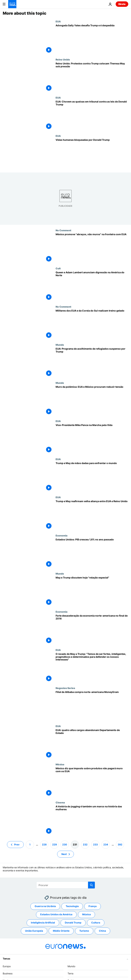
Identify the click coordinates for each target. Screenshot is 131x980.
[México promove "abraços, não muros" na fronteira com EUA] (92, 248)
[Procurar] (66, 885)
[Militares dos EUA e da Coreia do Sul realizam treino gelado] (92, 324)
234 (106, 844)
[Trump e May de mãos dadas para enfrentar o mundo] (92, 477)
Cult (58, 268)
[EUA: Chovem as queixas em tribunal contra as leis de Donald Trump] (92, 115)
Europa (7, 966)
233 (95, 844)
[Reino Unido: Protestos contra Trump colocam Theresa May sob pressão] (92, 77)
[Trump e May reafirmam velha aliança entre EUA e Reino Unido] (92, 515)
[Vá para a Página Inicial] (12, 4)
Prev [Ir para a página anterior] (17, 844)
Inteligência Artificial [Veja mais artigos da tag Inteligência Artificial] (43, 923)
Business (8, 973)
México (60, 764)
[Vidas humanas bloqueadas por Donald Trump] (92, 153)
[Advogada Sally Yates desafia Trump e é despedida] (92, 39)
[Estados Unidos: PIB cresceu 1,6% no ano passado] (92, 553)
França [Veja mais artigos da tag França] (93, 906)
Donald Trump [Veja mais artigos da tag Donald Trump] (73, 923)
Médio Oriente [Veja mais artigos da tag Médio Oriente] (61, 931)
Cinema (60, 802)
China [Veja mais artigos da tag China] (102, 931)
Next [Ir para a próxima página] (64, 854)
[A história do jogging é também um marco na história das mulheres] (92, 820)
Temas (6, 959)
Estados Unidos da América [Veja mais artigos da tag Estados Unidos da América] (56, 915)
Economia (61, 535)
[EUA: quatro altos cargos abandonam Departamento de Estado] (92, 744)
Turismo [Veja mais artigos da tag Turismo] (84, 931)
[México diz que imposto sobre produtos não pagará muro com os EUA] (92, 782)
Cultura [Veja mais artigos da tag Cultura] (96, 923)
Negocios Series (65, 688)
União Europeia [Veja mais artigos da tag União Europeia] (34, 931)
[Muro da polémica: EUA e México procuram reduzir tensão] (92, 400)
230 (65, 844)
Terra (70, 973)
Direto (122, 4)
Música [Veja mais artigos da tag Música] (86, 915)
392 (120, 844)
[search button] (91, 885)
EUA (58, 21)
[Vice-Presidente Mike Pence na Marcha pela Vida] (92, 439)
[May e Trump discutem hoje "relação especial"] (92, 591)
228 (44, 844)
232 (85, 844)
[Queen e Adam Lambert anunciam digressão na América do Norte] (92, 286)
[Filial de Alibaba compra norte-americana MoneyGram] (92, 706)
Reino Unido (63, 59)
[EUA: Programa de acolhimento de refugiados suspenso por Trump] (92, 362)
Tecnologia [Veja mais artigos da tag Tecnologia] (72, 906)
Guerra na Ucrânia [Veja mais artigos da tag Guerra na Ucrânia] (45, 906)
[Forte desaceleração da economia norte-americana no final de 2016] (92, 629)
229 (54, 844)
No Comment (63, 230)
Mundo (60, 345)
